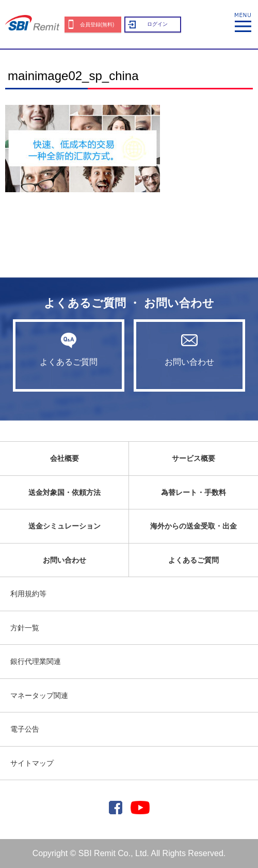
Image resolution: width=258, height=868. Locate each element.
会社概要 (64, 458)
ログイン (157, 24)
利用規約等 (28, 594)
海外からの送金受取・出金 (193, 526)
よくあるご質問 (69, 349)
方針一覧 (25, 628)
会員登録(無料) (97, 25)
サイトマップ (32, 763)
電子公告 (25, 729)
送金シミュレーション (64, 526)
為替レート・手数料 (193, 492)
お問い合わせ (189, 349)
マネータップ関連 (39, 695)
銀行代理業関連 (36, 661)
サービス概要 (193, 458)
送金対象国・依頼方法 (64, 492)
